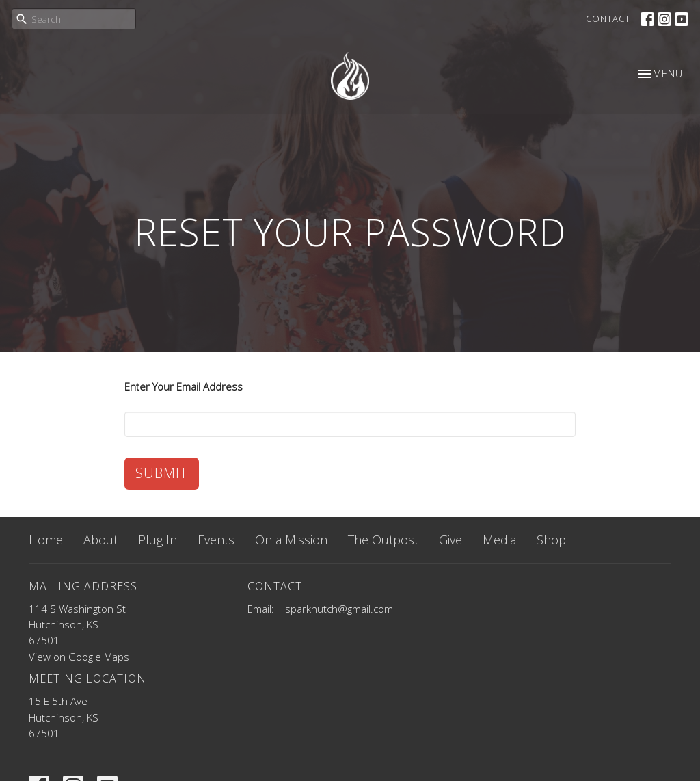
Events (216, 540)
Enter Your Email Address (184, 386)
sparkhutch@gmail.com (339, 609)
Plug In (158, 540)
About (100, 540)
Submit (162, 473)
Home (46, 540)
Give (450, 540)
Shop (551, 540)
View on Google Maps (79, 657)
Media (499, 540)
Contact (608, 18)
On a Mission (291, 540)
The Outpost (383, 540)
